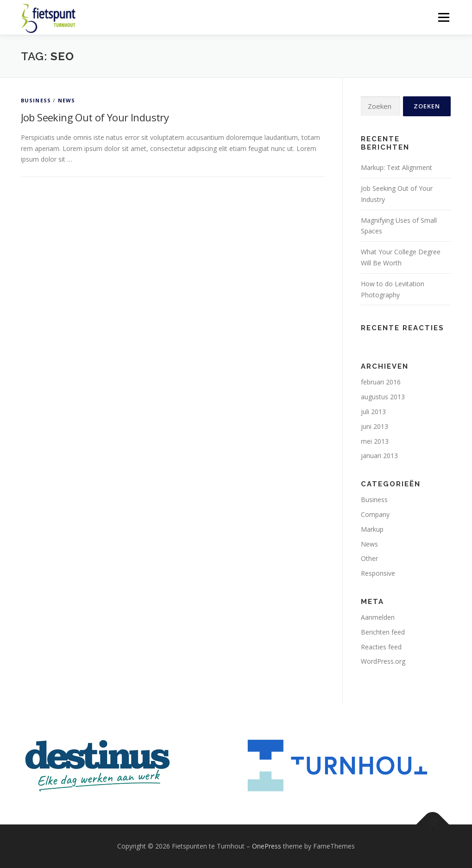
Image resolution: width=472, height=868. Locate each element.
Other (369, 558)
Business (36, 100)
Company (375, 514)
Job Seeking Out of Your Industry (95, 117)
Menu (444, 17)
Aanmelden (378, 617)
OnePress (267, 846)
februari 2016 (381, 382)
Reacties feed (381, 647)
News (67, 100)
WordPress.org (383, 661)
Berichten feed (383, 632)
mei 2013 (375, 441)
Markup (372, 529)
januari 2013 (379, 456)
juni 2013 (374, 426)
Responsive (378, 573)
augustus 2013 (383, 397)
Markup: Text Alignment (396, 167)
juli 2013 (373, 412)
